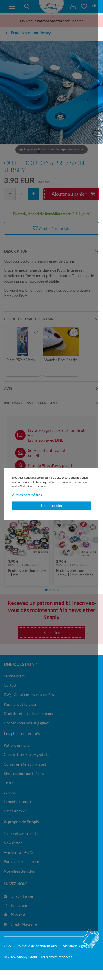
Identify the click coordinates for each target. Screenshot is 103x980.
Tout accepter (51, 506)
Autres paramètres (27, 495)
